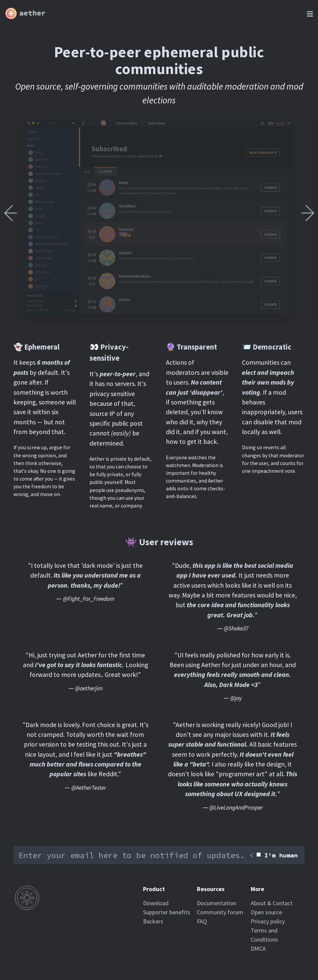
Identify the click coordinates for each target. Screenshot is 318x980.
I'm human (281, 855)
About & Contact (272, 903)
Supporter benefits (167, 912)
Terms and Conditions (264, 935)
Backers (153, 921)
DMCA (258, 949)
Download (156, 903)
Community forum (220, 912)
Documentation (217, 903)
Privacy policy (268, 921)
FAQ (202, 921)
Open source (266, 912)
